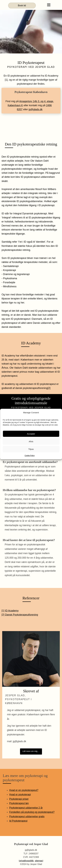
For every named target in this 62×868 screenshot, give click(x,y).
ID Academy (12, 611)
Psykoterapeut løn (19, 803)
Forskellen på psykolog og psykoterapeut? (32, 812)
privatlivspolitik (26, 861)
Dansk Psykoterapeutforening (22, 615)
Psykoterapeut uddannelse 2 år (26, 808)
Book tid (22, 5)
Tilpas (31, 449)
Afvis (31, 441)
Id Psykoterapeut (18, 821)
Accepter (31, 434)
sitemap (39, 861)
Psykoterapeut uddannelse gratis (27, 816)
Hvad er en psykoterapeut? (24, 790)
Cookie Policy (30, 456)
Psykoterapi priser (19, 799)
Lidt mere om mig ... (31, 751)
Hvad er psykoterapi (20, 795)
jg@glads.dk (35, 109)
